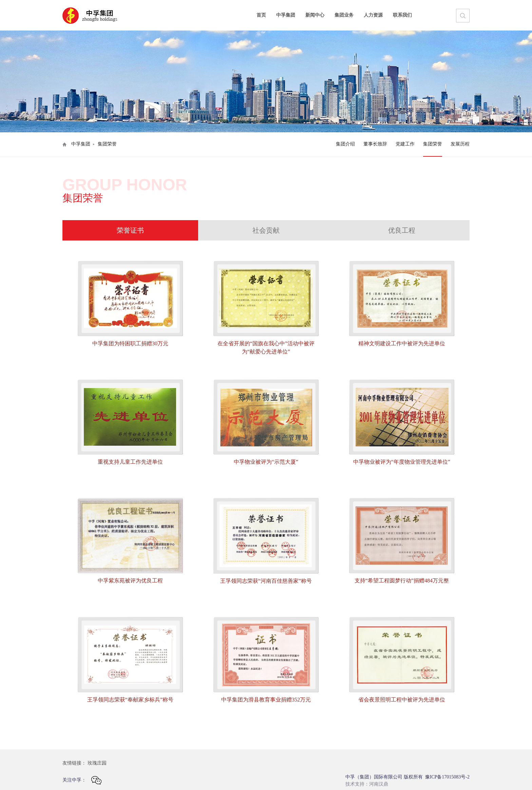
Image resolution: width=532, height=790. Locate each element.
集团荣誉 (433, 144)
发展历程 (460, 144)
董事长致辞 (375, 144)
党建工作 (405, 144)
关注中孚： (82, 780)
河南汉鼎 (379, 784)
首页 (261, 15)
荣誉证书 (130, 230)
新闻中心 (315, 15)
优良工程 (402, 230)
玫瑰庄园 (97, 763)
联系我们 (402, 15)
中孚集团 (286, 15)
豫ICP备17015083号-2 (447, 777)
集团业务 (344, 15)
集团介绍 (345, 144)
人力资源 (373, 15)
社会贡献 (266, 230)
